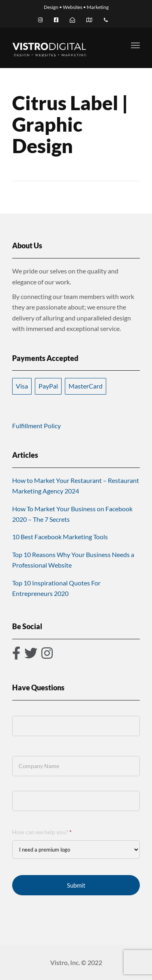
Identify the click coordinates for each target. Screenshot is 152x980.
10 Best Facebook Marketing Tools (60, 537)
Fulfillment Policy (36, 426)
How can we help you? (42, 832)
